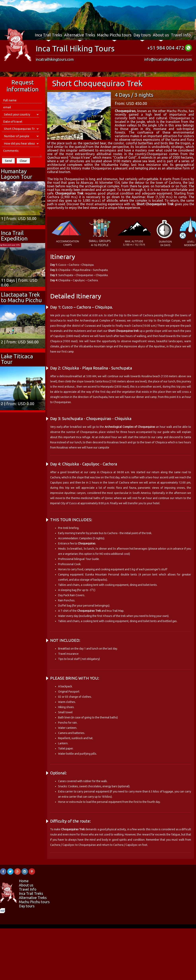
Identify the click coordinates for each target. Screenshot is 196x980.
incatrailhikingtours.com (55, 59)
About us (161, 35)
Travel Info (181, 35)
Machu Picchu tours (114, 35)
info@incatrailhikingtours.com (168, 59)
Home (24, 881)
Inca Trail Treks (48, 35)
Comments (22, 152)
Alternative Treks (80, 35)
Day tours (142, 35)
